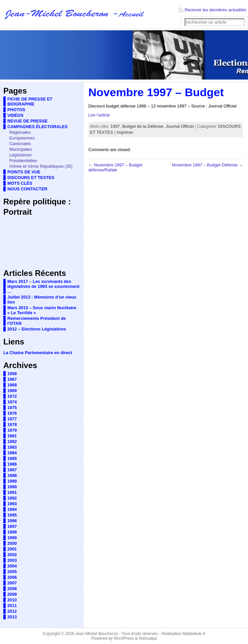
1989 (12, 481)
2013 (12, 617)
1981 (12, 436)
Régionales (20, 132)
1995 (12, 515)
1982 (12, 441)
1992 (12, 498)
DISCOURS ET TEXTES (31, 178)
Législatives (20, 155)
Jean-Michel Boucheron (97, 634)
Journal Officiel (180, 126)
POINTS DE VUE (24, 172)
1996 (12, 521)
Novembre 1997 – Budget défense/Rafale (115, 167)
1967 (12, 379)
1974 (12, 402)
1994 (12, 509)
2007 (12, 583)
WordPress (124, 638)
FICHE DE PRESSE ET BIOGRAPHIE (30, 102)
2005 (12, 572)
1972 (12, 396)
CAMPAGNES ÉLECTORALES (37, 127)
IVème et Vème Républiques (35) (41, 166)
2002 (12, 555)
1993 (12, 504)
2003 (12, 560)
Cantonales (20, 144)
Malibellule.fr (194, 634)
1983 (12, 447)
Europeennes (22, 138)
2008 (12, 589)
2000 (12, 543)
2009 (12, 594)
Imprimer (125, 132)
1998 (12, 532)
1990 (12, 487)
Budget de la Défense (143, 126)
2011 (12, 606)
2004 (12, 566)
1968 (12, 385)
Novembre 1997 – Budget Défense (205, 165)
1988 (12, 475)
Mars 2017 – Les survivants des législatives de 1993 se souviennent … (43, 286)
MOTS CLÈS (20, 183)
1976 (12, 413)
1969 (12, 391)
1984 (12, 453)
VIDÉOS (15, 115)
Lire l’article (99, 115)
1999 (12, 538)
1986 (12, 464)
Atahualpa (147, 638)
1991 (12, 492)
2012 (12, 611)
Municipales (21, 149)
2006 (12, 577)
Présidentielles (23, 161)
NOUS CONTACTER (27, 189)
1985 (12, 458)
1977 (12, 419)
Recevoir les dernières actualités (215, 10)
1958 (12, 374)
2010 (12, 600)
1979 (12, 430)
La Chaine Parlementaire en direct (38, 353)
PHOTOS (16, 110)
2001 (12, 549)
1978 (12, 425)
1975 (12, 408)
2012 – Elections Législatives (37, 329)
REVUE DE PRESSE (27, 121)
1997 (12, 526)
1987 (12, 470)
